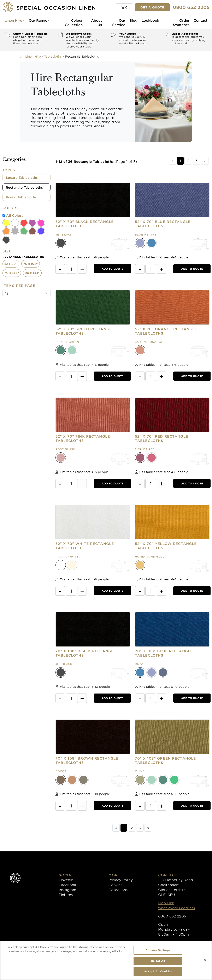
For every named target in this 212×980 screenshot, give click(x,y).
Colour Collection (74, 22)
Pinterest (66, 895)
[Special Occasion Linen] (56, 7)
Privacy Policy (121, 880)
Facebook (67, 885)
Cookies (115, 885)
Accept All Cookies (158, 971)
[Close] (205, 960)
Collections (118, 890)
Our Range (38, 20)
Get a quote (152, 7)
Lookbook (150, 20)
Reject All (158, 961)
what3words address (177, 908)
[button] (124, 7)
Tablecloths (53, 56)
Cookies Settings (158, 950)
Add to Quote (113, 269)
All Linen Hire (30, 56)
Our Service (119, 22)
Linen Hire (13, 20)
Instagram (67, 890)
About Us (96, 22)
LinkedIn (66, 880)
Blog (133, 20)
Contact (201, 20)
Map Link (166, 903)
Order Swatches (181, 22)
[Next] (205, 161)
